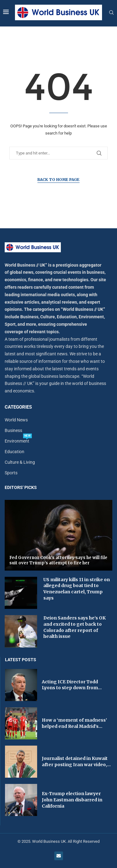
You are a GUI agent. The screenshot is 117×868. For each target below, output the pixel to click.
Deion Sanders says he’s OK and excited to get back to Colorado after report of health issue (75, 627)
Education (15, 452)
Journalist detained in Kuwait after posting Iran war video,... (76, 761)
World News (16, 420)
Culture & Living (20, 462)
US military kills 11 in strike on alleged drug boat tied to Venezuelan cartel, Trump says (77, 589)
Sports (11, 473)
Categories (18, 407)
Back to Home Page (58, 180)
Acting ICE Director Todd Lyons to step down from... (72, 685)
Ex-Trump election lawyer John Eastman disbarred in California (72, 800)
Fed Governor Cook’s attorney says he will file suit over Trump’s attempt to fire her (58, 560)
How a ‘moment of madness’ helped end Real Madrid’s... (74, 723)
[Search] (111, 13)
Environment (17, 441)
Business (13, 430)
